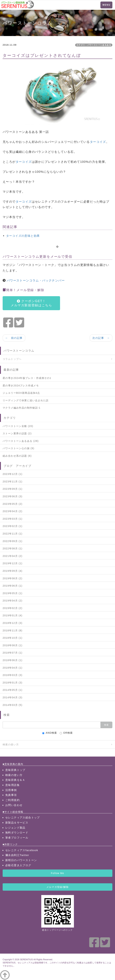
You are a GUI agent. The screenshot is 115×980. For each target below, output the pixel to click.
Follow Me (57, 873)
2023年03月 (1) (13, 519)
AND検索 (50, 733)
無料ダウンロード (17, 833)
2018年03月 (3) (13, 675)
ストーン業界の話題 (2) (17, 433)
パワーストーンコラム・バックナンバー (36, 281)
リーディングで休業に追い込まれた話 (26, 400)
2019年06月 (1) (13, 586)
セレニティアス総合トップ (23, 817)
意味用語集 (12, 785)
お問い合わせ (14, 805)
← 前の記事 (14, 338)
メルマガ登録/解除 (57, 887)
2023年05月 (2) (13, 504)
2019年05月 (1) (13, 593)
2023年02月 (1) (13, 526)
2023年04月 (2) (13, 511)
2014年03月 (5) (13, 705)
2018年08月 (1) (13, 645)
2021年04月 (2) (13, 556)
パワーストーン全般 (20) (18, 426)
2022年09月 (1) (13, 541)
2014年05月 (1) (13, 690)
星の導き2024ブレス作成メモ (21, 386)
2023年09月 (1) (13, 489)
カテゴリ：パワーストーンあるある (94, 45)
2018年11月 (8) (13, 630)
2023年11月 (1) (13, 482)
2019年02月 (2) (13, 608)
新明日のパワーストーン (21, 860)
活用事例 (11, 790)
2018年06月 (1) (13, 660)
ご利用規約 (12, 800)
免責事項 (11, 795)
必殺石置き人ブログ (18, 865)
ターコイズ (98, 142)
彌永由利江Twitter (17, 855)
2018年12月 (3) (13, 623)
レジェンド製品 (15, 828)
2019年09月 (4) (13, 571)
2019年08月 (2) (13, 578)
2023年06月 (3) (13, 496)
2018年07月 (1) (13, 653)
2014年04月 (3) (13, 697)
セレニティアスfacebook (22, 850)
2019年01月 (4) (13, 615)
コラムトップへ (12, 359)
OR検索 (66, 733)
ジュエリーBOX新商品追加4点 (21, 393)
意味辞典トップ (15, 770)
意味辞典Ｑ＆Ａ (15, 780)
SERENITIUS (26, 960)
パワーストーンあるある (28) (21, 441)
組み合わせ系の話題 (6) (17, 456)
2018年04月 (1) (13, 668)
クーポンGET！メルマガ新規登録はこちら (31, 303)
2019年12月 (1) (13, 563)
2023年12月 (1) (13, 474)
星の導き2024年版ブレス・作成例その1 (27, 378)
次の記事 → (101, 338)
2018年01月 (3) (13, 683)
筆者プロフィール (17, 838)
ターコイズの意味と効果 (23, 236)
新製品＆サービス (17, 823)
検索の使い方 (11, 744)
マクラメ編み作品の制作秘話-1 (22, 408)
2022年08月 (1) (13, 548)
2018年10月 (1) (13, 638)
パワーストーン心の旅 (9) (19, 448)
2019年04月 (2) (13, 601)
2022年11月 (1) (13, 534)
